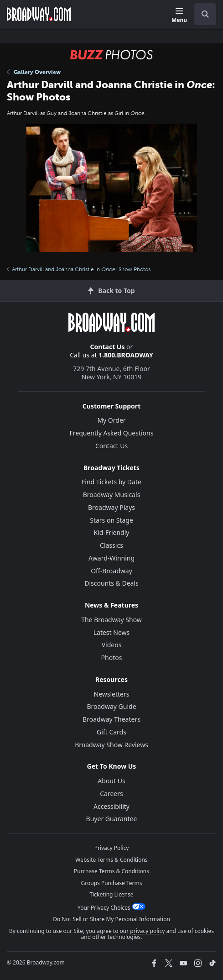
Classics (111, 545)
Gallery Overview (34, 72)
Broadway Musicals (112, 495)
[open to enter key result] (205, 14)
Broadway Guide (111, 706)
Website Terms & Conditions (111, 860)
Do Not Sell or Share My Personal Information (111, 919)
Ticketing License (112, 894)
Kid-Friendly (112, 532)
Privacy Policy (112, 848)
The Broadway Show (111, 620)
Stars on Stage (111, 520)
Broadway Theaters (111, 719)
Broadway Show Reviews (111, 745)
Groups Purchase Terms (112, 883)
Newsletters (112, 694)
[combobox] (202, 14)
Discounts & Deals (111, 583)
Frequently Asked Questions (112, 433)
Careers (111, 794)
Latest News (112, 632)
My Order (111, 420)
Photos (112, 658)
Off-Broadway (111, 571)
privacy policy (147, 931)
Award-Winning (111, 558)
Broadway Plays (111, 507)
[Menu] (179, 16)
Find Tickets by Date (111, 482)
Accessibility (111, 806)
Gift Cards (111, 732)
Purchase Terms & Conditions (111, 871)
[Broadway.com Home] (39, 14)
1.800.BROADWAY (126, 355)
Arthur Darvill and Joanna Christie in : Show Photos (79, 269)
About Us (111, 781)
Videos (112, 645)
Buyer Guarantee (112, 819)
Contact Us (108, 347)
